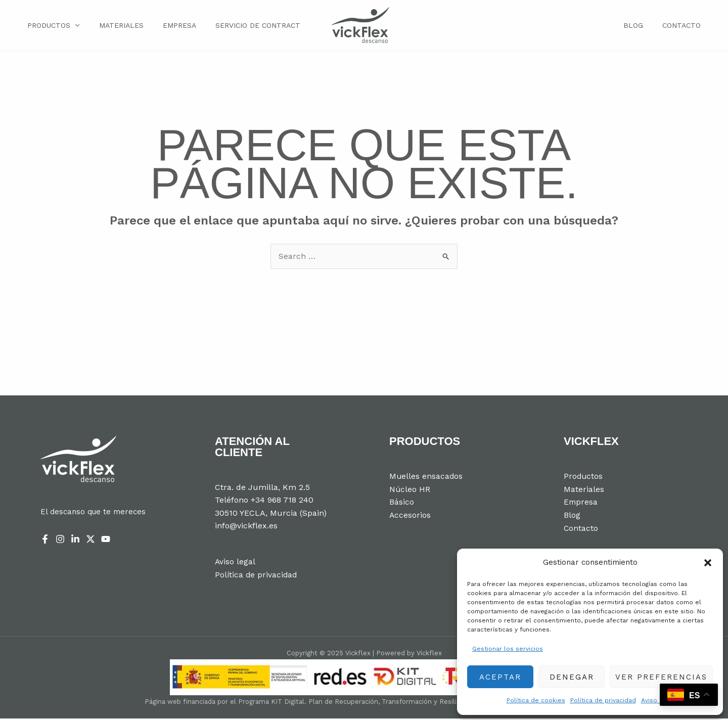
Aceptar (500, 677)
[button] (708, 563)
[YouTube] (106, 541)
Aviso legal (657, 700)
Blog (641, 26)
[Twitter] (90, 541)
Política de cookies (536, 700)
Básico (402, 504)
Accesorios (410, 516)
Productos (51, 26)
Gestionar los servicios (508, 649)
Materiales (115, 26)
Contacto (684, 26)
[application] (73, 26)
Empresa (169, 26)
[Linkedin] (75, 541)
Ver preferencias (661, 677)
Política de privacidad (603, 700)
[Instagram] (60, 541)
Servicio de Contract (243, 26)
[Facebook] (45, 541)
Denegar (572, 677)
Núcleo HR (410, 491)
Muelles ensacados (426, 478)
